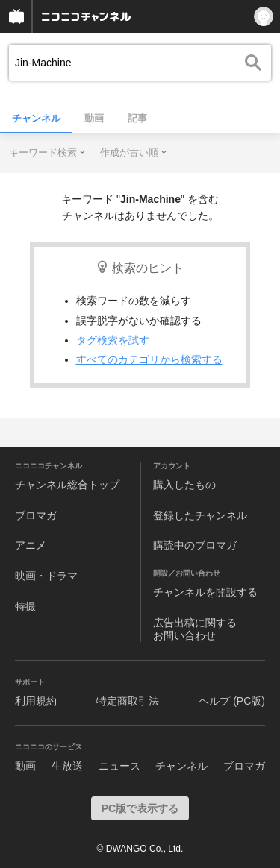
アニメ (31, 545)
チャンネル (36, 118)
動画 (94, 118)
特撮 (25, 606)
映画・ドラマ (46, 576)
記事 (137, 118)
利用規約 (36, 701)
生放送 (67, 766)
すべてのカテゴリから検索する (149, 359)
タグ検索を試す (113, 340)
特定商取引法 (128, 701)
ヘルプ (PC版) (232, 701)
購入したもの (184, 485)
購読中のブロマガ (195, 545)
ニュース (119, 766)
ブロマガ (36, 515)
